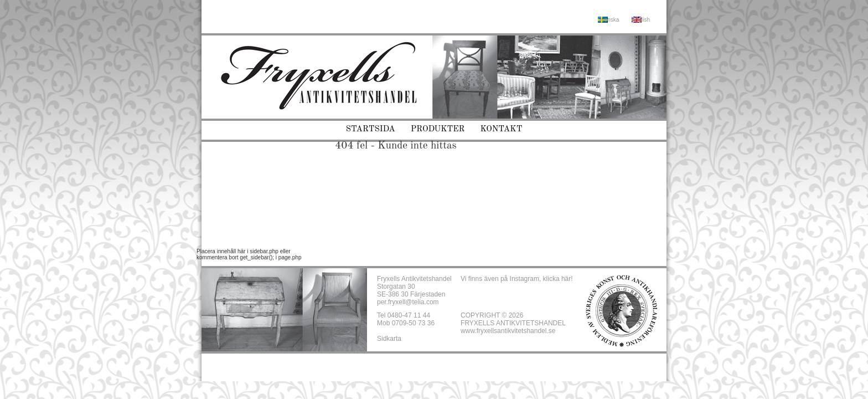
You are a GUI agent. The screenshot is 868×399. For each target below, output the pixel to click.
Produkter (438, 129)
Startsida (371, 129)
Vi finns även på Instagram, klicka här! (517, 279)
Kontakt (502, 129)
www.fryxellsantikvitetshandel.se (508, 331)
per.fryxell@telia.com (408, 302)
